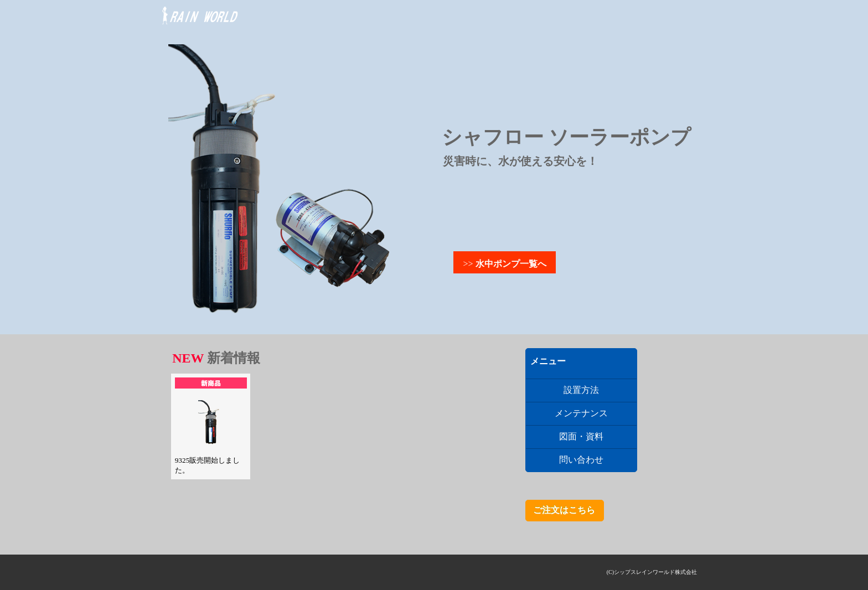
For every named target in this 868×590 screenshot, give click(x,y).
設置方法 (581, 390)
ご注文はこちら (564, 510)
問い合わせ (581, 460)
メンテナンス (581, 413)
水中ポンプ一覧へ (511, 264)
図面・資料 (581, 436)
